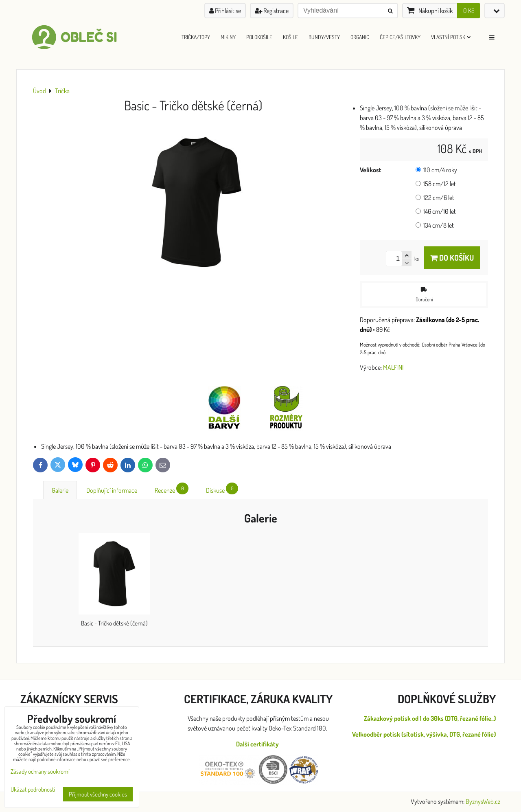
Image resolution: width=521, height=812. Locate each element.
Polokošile (259, 37)
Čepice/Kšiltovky (400, 37)
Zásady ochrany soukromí (40, 771)
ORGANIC (360, 37)
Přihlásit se (225, 11)
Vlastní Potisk (451, 37)
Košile (290, 37)
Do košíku (452, 258)
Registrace (272, 11)
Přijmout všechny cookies (98, 794)
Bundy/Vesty (324, 37)
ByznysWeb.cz (483, 801)
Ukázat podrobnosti (33, 790)
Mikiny (228, 37)
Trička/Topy (196, 37)
